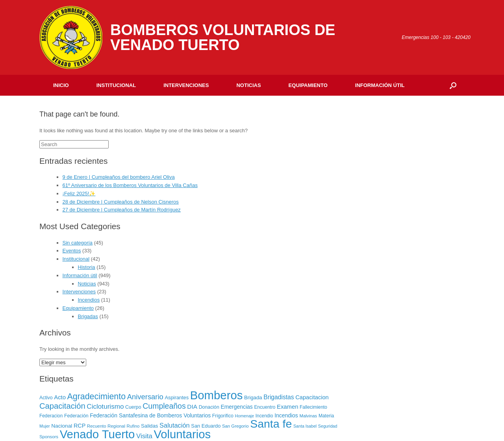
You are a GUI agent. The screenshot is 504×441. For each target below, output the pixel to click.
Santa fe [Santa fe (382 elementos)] (271, 424)
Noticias (248, 85)
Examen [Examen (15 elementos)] (287, 407)
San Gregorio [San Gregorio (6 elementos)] (235, 426)
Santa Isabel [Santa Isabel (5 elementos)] (305, 426)
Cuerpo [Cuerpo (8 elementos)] (133, 407)
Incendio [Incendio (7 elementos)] (264, 416)
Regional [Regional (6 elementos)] (116, 426)
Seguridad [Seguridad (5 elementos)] (328, 426)
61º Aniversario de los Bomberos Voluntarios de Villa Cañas (130, 185)
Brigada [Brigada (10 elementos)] (253, 397)
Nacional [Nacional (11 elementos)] (62, 426)
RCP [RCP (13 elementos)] (80, 426)
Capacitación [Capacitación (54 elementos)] (62, 406)
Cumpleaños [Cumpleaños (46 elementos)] (164, 406)
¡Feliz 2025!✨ (79, 194)
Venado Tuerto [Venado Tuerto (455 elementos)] (97, 434)
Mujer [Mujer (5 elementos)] (45, 426)
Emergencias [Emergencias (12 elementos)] (236, 407)
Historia (87, 267)
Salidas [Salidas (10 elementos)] (149, 426)
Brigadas (88, 316)
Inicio (61, 85)
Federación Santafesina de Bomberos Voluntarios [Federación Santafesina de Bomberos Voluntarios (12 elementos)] (150, 415)
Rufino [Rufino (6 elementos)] (133, 426)
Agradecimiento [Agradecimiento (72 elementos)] (97, 397)
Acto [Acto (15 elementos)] (60, 397)
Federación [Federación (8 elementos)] (76, 416)
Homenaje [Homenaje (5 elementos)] (245, 416)
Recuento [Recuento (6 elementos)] (97, 426)
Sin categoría (78, 243)
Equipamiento (308, 85)
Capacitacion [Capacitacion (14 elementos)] (312, 397)
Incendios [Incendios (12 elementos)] (286, 415)
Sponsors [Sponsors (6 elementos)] (49, 437)
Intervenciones (186, 85)
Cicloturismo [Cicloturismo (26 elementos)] (105, 407)
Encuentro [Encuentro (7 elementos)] (265, 407)
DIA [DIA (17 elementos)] (192, 407)
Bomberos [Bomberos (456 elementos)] (217, 395)
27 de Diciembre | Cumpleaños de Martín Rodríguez (122, 210)
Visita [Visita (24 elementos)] (144, 436)
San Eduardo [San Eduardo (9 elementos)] (206, 426)
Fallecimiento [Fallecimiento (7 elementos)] (313, 407)
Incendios (89, 300)
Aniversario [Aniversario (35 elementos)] (145, 397)
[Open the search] (453, 85)
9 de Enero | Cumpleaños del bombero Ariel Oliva (119, 177)
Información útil (380, 85)
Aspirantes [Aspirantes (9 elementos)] (177, 397)
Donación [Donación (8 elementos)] (209, 407)
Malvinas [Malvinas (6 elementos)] (308, 416)
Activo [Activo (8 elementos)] (46, 398)
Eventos (72, 251)
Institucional (116, 85)
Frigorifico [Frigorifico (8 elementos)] (223, 416)
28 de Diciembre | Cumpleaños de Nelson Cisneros (121, 202)
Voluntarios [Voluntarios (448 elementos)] (182, 434)
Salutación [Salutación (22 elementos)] (175, 425)
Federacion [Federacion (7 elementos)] (51, 416)
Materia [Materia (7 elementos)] (326, 416)
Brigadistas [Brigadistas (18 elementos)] (279, 397)
